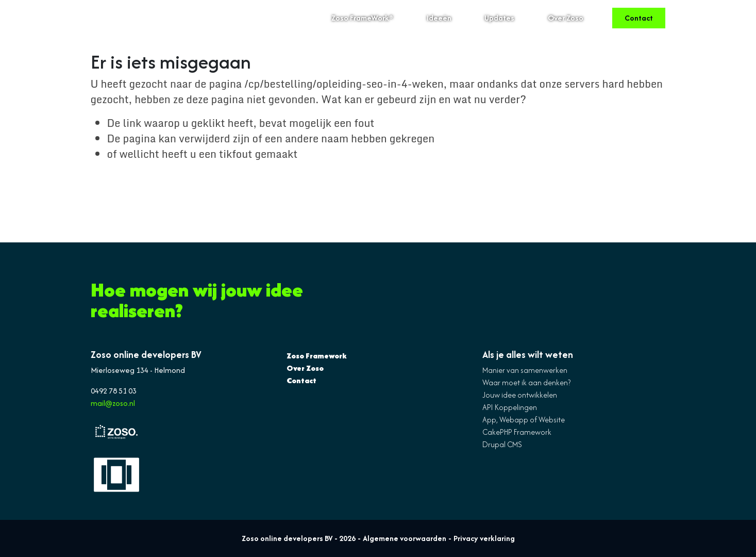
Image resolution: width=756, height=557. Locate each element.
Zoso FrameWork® (362, 18)
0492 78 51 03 (114, 391)
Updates (499, 18)
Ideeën (439, 18)
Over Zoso (566, 18)
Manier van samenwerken (525, 370)
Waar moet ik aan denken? (526, 382)
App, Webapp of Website (524, 420)
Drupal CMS (502, 444)
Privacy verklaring (484, 538)
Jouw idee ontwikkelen (520, 395)
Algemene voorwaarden (405, 538)
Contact (639, 18)
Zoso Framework (317, 356)
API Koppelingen (510, 407)
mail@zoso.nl (113, 403)
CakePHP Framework (517, 432)
